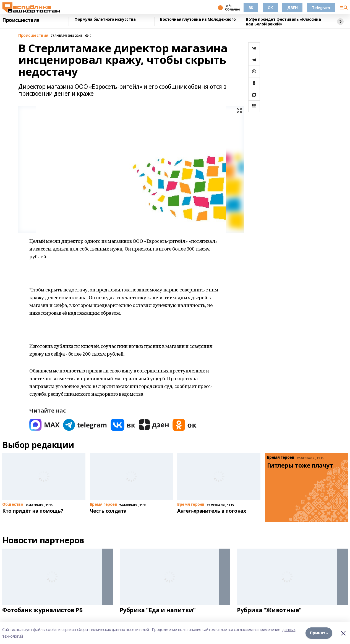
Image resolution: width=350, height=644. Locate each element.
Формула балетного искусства (105, 19)
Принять (319, 633)
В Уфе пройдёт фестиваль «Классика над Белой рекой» (283, 22)
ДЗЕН (292, 8)
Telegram (321, 8)
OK (270, 8)
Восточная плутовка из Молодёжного (198, 19)
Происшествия (21, 20)
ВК (251, 8)
